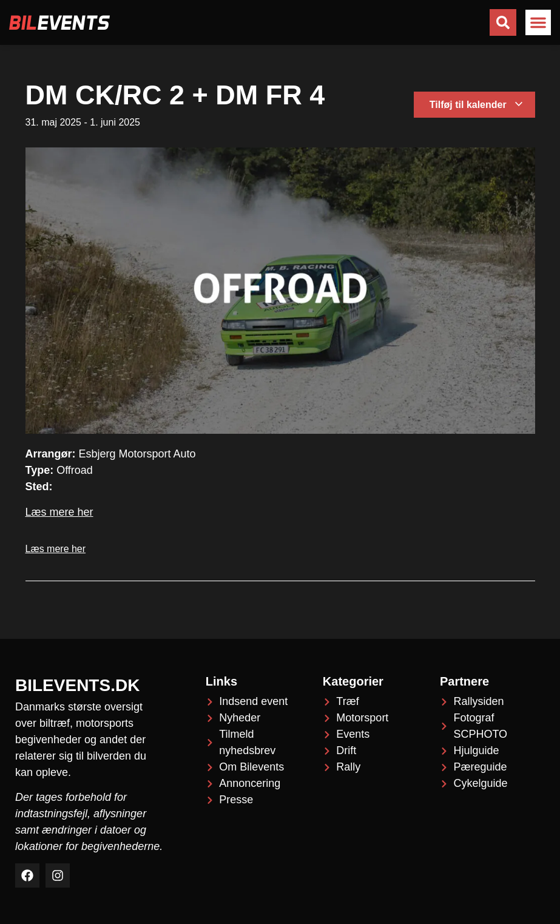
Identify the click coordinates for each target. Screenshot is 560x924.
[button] (538, 22)
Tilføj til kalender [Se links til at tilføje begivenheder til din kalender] (477, 105)
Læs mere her (59, 512)
